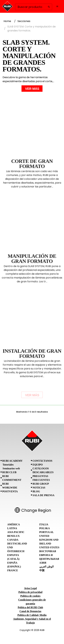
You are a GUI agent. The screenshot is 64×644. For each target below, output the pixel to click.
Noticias (39, 488)
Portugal (47, 532)
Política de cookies (30, 596)
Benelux (13, 536)
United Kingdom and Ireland (49, 540)
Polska (45, 528)
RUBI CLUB (9, 472)
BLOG (36, 491)
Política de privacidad (30, 592)
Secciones (24, 21)
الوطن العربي (46, 567)
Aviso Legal (30, 588)
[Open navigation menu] (57, 6)
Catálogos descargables (43, 470)
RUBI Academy (12, 461)
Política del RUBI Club (30, 607)
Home (7, 21)
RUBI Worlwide (10, 486)
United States (49, 547)
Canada (13, 540)
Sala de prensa (43, 495)
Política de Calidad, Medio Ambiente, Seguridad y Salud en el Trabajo (32, 619)
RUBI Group (41, 484)
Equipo (38, 465)
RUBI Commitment (12, 478)
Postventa (10, 491)
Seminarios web (11, 468)
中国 (42, 570)
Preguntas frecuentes (41, 478)
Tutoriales (8, 465)
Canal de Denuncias (30, 611)
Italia (44, 524)
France (13, 570)
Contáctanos (42, 461)
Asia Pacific (16, 532)
